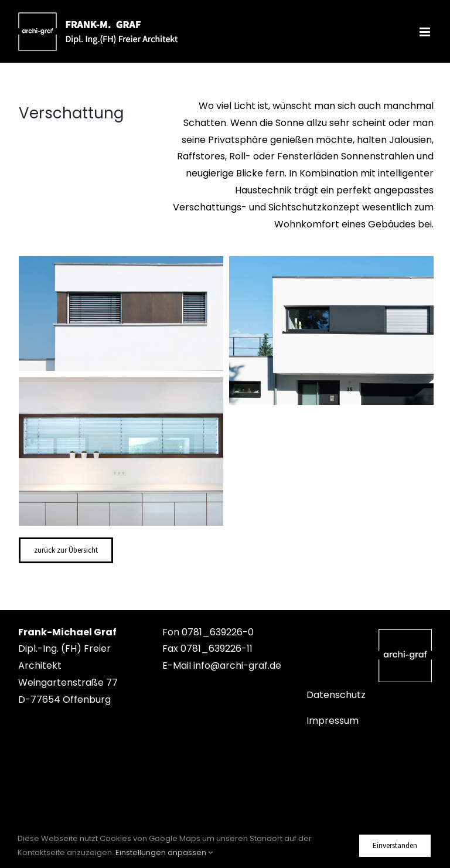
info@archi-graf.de (237, 666)
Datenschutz (336, 695)
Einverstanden (395, 845)
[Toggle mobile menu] (426, 32)
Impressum (333, 721)
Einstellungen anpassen (164, 852)
